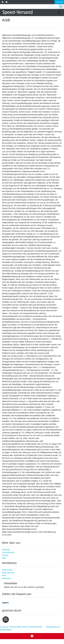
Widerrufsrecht (8, 573)
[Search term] (29, 7)
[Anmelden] (3, 2)
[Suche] (61, 7)
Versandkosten (8, 552)
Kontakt (5, 555)
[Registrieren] (7, 2)
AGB (4, 575)
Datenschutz (7, 570)
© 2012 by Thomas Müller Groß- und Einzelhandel (21, 627)
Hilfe (4, 558)
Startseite (6, 550)
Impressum (7, 578)
